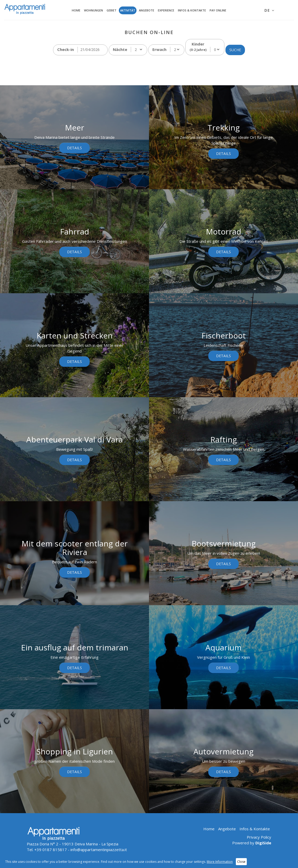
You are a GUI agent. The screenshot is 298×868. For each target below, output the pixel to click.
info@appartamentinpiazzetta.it (99, 850)
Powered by (252, 843)
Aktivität (128, 10)
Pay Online (218, 10)
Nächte (120, 49)
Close (241, 862)
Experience (166, 10)
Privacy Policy (259, 837)
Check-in (66, 49)
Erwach (159, 49)
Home (76, 10)
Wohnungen (93, 10)
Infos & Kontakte (192, 10)
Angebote (147, 10)
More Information (220, 862)
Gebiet (112, 10)
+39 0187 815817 (51, 850)
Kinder (198, 47)
